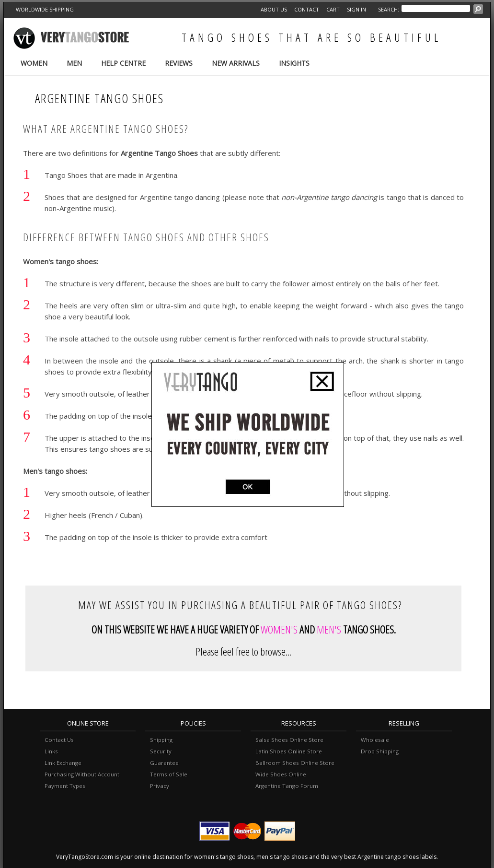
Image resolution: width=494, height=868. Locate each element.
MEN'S (329, 629)
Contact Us (59, 740)
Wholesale (375, 740)
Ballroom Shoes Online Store (295, 763)
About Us (274, 9)
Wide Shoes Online (281, 774)
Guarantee (164, 763)
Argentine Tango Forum (287, 786)
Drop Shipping (380, 751)
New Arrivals (236, 63)
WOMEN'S (279, 629)
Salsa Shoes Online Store (289, 740)
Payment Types (65, 786)
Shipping (161, 740)
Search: (389, 9)
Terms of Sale (169, 774)
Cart (333, 9)
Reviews (179, 63)
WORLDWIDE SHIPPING (45, 9)
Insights (294, 63)
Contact (307, 9)
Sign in (356, 9)
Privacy (160, 786)
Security (161, 751)
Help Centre (123, 63)
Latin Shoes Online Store (289, 751)
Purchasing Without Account (82, 774)
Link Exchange (63, 763)
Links (51, 751)
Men (74, 63)
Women (34, 63)
